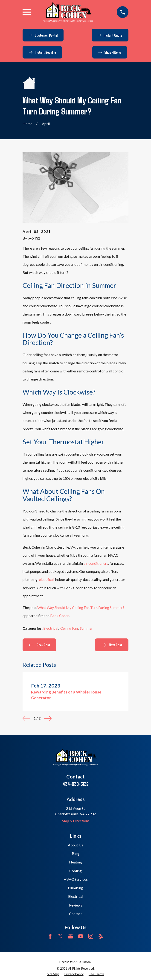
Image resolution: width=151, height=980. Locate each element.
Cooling (75, 871)
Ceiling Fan (69, 628)
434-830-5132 (76, 784)
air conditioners (96, 563)
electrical (46, 579)
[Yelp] (101, 936)
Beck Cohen (60, 616)
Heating (75, 862)
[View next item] (48, 718)
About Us (75, 845)
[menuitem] (53, 974)
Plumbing (75, 888)
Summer (86, 628)
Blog (76, 853)
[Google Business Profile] (70, 936)
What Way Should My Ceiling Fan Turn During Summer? (81, 607)
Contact (75, 914)
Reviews (76, 905)
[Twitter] (60, 936)
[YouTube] (81, 936)
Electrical (51, 628)
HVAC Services (76, 879)
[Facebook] (50, 936)
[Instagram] (91, 936)
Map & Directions (75, 821)
